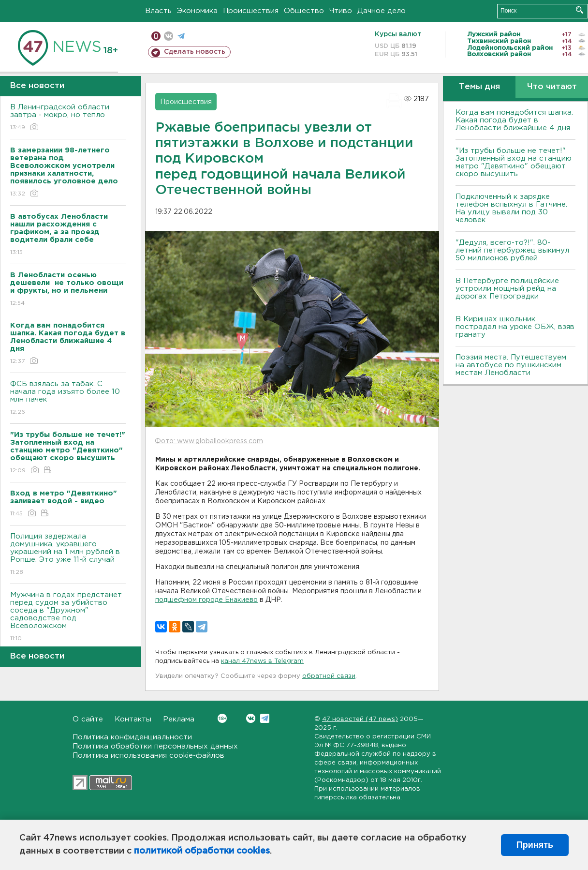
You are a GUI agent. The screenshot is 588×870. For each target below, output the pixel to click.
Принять (535, 845)
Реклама (179, 719)
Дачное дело (382, 11)
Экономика (197, 11)
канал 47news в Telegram (262, 661)
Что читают (552, 87)
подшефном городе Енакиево (206, 600)
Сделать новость (195, 52)
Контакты (133, 719)
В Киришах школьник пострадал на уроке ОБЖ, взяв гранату (515, 327)
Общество (304, 11)
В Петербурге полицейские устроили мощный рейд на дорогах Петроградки (507, 289)
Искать (580, 10)
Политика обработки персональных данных (155, 746)
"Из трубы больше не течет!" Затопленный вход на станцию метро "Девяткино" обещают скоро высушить (514, 162)
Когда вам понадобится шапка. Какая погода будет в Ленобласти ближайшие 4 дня (514, 120)
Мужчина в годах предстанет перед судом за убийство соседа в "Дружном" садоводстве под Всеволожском (68, 617)
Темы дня (479, 87)
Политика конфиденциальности (132, 737)
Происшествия (251, 11)
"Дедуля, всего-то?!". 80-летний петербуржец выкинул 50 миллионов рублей (512, 250)
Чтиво (341, 11)
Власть (158, 11)
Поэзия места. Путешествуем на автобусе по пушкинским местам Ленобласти (511, 365)
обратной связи (329, 676)
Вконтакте (222, 718)
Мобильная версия (156, 36)
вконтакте (169, 36)
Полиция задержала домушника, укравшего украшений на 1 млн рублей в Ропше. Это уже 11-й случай (68, 555)
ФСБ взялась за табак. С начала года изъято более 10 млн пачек (68, 398)
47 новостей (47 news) (360, 719)
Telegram (265, 718)
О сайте (88, 719)
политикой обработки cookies (202, 851)
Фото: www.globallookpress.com (209, 441)
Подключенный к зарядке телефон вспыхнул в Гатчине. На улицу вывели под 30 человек (511, 208)
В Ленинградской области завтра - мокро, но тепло (68, 118)
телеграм (181, 36)
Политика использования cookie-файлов (148, 756)
